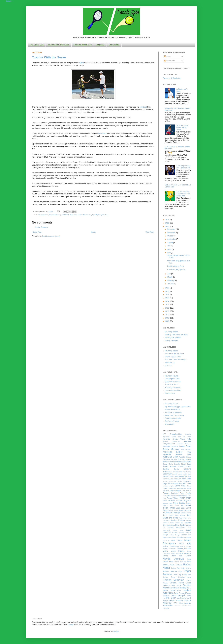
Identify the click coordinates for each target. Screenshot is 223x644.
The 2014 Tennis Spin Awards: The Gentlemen (183, 194)
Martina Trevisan (186, 546)
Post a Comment (42, 227)
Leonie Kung (178, 530)
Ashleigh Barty (183, 454)
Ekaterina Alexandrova (177, 488)
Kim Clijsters (181, 525)
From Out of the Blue (173, 390)
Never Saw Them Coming (175, 415)
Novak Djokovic (173, 559)
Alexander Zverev (170, 439)
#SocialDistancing (55, 215)
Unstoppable (170, 424)
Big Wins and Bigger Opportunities (178, 407)
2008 (168, 321)
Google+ (9, 1)
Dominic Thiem (185, 484)
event (81, 63)
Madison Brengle (175, 535)
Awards (182, 457)
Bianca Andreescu (184, 462)
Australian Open (170, 457)
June (169, 249)
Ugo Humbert (181, 598)
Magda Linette (167, 537)
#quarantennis (43, 215)
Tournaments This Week (58, 45)
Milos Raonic (178, 551)
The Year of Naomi (172, 421)
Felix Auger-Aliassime (170, 496)
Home (93, 232)
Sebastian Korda (184, 577)
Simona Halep (177, 583)
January (171, 284)
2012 (168, 308)
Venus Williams (176, 600)
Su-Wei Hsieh (176, 590)
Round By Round (171, 376)
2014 (168, 301)
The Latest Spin (37, 45)
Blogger (116, 631)
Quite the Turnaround (173, 382)
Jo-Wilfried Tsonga (171, 513)
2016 (168, 295)
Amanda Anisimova (171, 441)
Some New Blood (171, 385)
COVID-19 (66, 215)
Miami (165, 551)
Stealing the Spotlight (173, 337)
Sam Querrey (180, 574)
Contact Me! (114, 45)
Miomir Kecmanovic (85, 215)
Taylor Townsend (180, 593)
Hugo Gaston (174, 505)
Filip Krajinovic (183, 496)
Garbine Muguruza (184, 501)
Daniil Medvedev (180, 476)
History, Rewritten (172, 340)
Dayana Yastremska (169, 481)
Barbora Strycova (178, 459)
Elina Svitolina (175, 491)
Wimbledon (168, 606)
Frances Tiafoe (172, 498)
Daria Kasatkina (175, 479)
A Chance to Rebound (173, 412)
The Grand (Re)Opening (176, 270)
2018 (168, 291)
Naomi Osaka (169, 556)
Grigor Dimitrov (179, 503)
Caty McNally (187, 472)
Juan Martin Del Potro (177, 517)
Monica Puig (175, 553)
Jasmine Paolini (173, 510)
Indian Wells (169, 508)
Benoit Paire (173, 462)
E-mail (71, 625)
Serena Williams (173, 580)
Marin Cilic (185, 544)
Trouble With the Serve (49, 57)
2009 (168, 318)
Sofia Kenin (176, 585)
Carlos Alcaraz (185, 467)
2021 (168, 223)
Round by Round (171, 332)
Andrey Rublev (185, 446)
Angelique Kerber (173, 452)
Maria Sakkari (177, 540)
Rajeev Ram (176, 568)
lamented (102, 133)
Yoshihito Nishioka (181, 606)
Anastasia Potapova (184, 444)
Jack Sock (181, 508)
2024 (168, 220)
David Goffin (186, 479)
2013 (168, 305)
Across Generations (172, 410)
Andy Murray (171, 449)
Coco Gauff (167, 474)
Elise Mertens (186, 491)
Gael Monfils (169, 500)
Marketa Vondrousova (171, 546)
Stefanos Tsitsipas (179, 588)
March (170, 277)
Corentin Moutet (177, 474)
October (171, 236)
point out (143, 107)
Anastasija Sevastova (170, 446)
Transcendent (170, 393)
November (172, 233)
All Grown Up (170, 363)
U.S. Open (171, 598)
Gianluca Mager (168, 503)
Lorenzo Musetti (178, 532)
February (171, 280)
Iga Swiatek (186, 505)
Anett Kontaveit (186, 449)
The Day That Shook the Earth (176, 335)
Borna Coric (168, 464)
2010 (168, 315)
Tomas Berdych (178, 595)
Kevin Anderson (169, 525)
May (169, 253)
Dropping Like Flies (172, 379)
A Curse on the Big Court (174, 354)
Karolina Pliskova (178, 520)
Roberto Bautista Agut (172, 571)
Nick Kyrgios (185, 556)
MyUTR (95, 215)
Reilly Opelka (103, 215)
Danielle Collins (168, 476)
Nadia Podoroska (185, 553)
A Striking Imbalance (173, 387)
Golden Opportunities (173, 357)
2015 (168, 298)
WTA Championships (182, 603)
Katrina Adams (175, 523)
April (169, 274)
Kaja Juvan (183, 518)
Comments (169, 61)
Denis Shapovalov (184, 481)
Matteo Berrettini (184, 549)
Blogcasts (100, 45)
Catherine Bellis (177, 472)
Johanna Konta (186, 513)
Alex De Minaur (185, 437)
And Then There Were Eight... (176, 360)
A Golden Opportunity (173, 418)
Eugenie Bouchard (170, 493)
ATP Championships (172, 434)
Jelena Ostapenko (185, 510)
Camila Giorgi (180, 464)
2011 (168, 311)
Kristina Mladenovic (176, 528)
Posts (167, 57)
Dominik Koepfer (168, 486)
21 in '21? (169, 365)
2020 (168, 226)
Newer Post (37, 232)
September (172, 239)
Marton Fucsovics (169, 549)
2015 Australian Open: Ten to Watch (182, 128)
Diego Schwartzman (171, 484)
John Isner (74, 215)
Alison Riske (186, 439)
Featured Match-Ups (83, 45)
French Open (185, 498)
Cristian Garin (187, 474)
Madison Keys (186, 535)
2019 (168, 288)
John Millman (180, 515)
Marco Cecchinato (178, 537)
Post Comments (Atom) (51, 236)
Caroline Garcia (171, 469)
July (169, 246)
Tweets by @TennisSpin (172, 78)
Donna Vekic (180, 486)
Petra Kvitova (176, 565)
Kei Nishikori (186, 523)
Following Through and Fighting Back (184, 167)
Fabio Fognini (185, 493)
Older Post (149, 232)
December (172, 229)
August (170, 243)
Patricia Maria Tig (180, 562)
